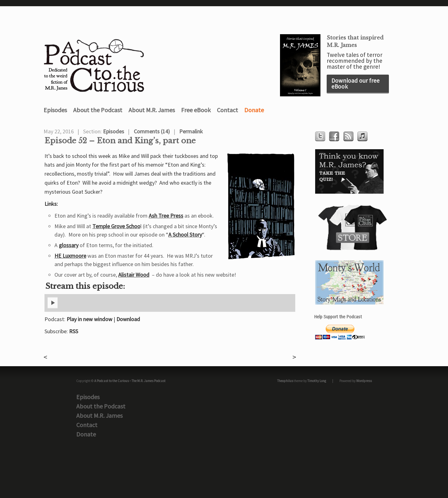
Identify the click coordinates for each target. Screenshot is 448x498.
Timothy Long (317, 381)
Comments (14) (152, 131)
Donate (254, 110)
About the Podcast (98, 110)
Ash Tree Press (166, 216)
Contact (227, 110)
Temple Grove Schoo (116, 226)
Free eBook (196, 110)
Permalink (191, 131)
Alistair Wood (134, 275)
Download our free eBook (355, 83)
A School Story (185, 235)
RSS (74, 331)
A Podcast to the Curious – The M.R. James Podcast (130, 381)
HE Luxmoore (70, 256)
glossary (69, 245)
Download (128, 319)
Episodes (55, 110)
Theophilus (285, 381)
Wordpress (364, 381)
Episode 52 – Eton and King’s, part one (120, 141)
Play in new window (89, 319)
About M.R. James (152, 110)
